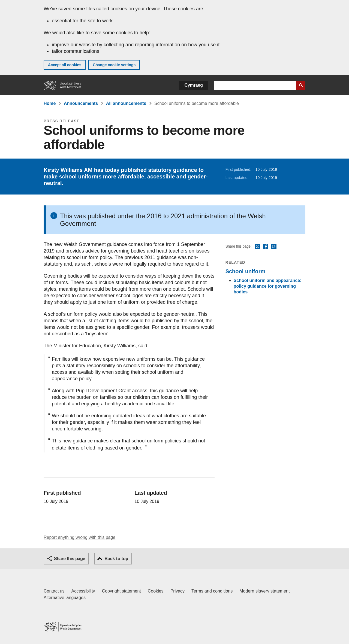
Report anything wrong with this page (79, 537)
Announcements (81, 103)
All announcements (126, 103)
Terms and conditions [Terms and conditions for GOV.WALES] (212, 591)
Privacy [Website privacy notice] (177, 591)
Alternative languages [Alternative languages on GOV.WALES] (65, 598)
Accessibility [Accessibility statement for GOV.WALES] (83, 591)
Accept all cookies (65, 65)
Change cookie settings (114, 65)
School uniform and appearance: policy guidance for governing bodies (268, 286)
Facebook (266, 247)
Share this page (70, 559)
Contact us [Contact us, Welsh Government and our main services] (54, 591)
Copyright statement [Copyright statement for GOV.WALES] (121, 591)
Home (50, 103)
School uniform (246, 271)
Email (274, 247)
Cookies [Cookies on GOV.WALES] (156, 591)
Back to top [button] (116, 559)
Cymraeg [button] (194, 85)
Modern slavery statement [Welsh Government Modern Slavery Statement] (264, 591)
